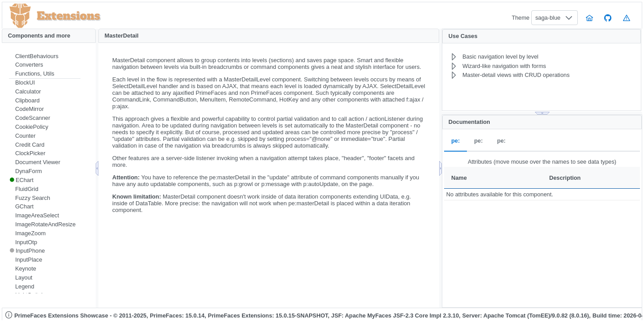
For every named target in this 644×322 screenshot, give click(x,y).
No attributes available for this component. (500, 194)
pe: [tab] (455, 141)
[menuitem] (45, 56)
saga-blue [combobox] (548, 18)
